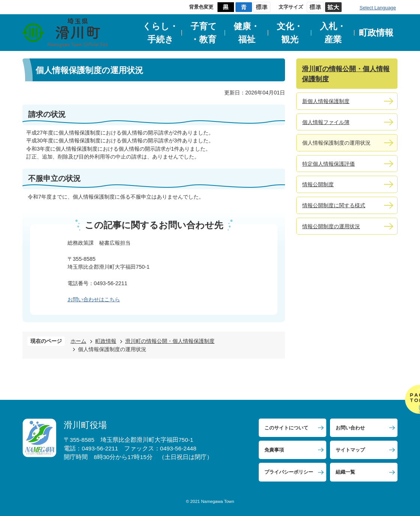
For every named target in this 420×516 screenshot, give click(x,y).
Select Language (378, 8)
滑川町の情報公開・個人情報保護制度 (170, 341)
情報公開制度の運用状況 (331, 226)
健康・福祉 (247, 33)
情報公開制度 (318, 184)
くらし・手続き (160, 33)
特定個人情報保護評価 (328, 164)
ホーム (78, 341)
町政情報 (376, 33)
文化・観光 (290, 33)
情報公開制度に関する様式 (334, 205)
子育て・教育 (204, 33)
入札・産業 (333, 33)
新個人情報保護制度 (326, 101)
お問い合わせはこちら (94, 299)
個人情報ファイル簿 (326, 122)
